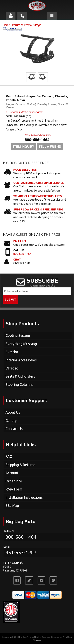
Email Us (20, 241)
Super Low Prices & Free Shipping (38, 209)
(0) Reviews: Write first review (24, 112)
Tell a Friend (50, 147)
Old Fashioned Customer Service (39, 183)
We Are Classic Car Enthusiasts (38, 196)
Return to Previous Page (27, 25)
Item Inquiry (24, 147)
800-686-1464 (22, 254)
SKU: (10, 116)
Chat (17, 260)
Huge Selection (25, 170)
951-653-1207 (21, 552)
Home (6, 25)
